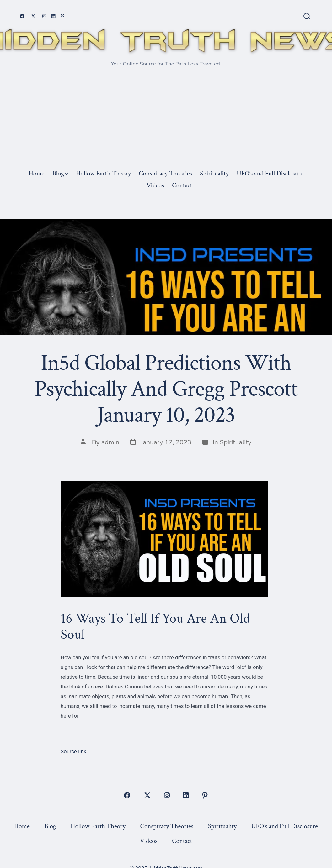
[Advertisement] (166, 120)
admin (110, 442)
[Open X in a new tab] (33, 16)
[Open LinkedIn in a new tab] (54, 16)
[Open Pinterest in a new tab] (63, 16)
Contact (182, 185)
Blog (60, 173)
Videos (155, 185)
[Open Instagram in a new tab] (44, 16)
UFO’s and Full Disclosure (270, 173)
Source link (73, 751)
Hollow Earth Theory (103, 173)
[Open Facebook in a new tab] (22, 16)
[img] (67, 174)
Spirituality (214, 173)
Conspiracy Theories (165, 173)
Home (36, 173)
